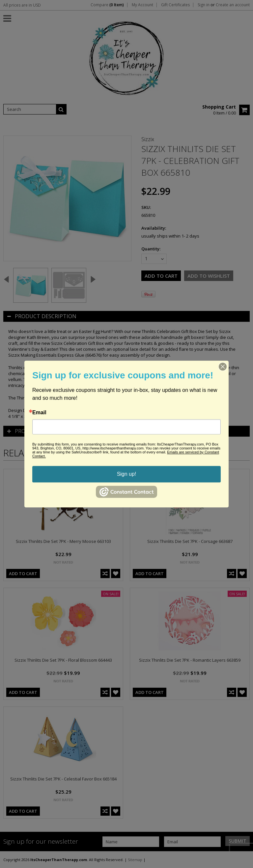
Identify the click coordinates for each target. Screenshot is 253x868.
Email (39, 413)
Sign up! (127, 474)
